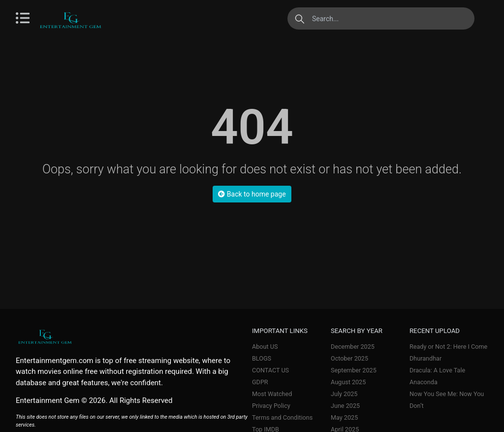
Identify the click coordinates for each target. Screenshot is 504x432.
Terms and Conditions (282, 417)
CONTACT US (270, 370)
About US (265, 347)
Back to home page (252, 194)
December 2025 (353, 347)
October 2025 (349, 358)
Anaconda (424, 382)
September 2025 (354, 370)
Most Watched (272, 394)
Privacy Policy (271, 406)
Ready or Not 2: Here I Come (448, 347)
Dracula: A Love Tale (437, 370)
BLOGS (262, 358)
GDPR (260, 382)
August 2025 (348, 382)
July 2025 (344, 394)
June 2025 (345, 406)
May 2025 (344, 417)
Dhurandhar (425, 358)
